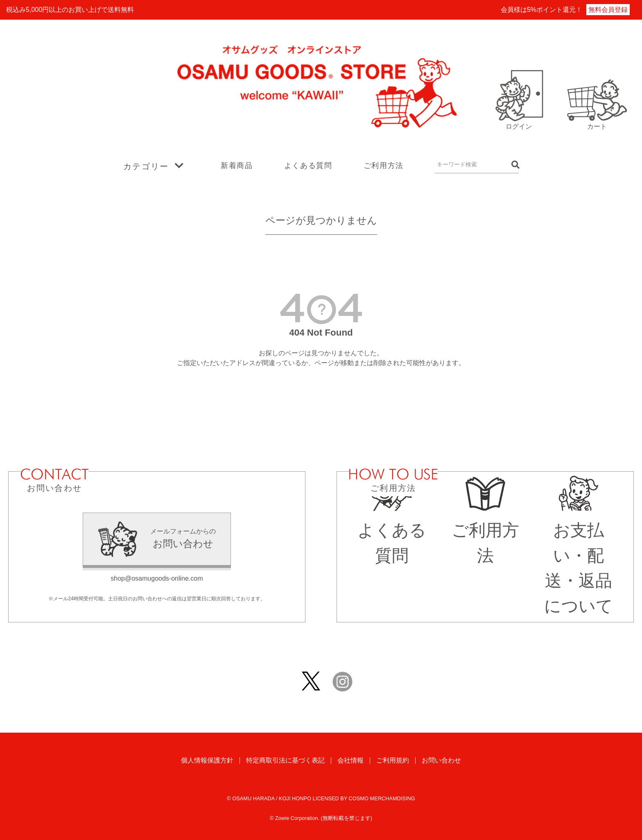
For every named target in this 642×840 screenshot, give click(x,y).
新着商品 (237, 166)
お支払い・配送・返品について (579, 556)
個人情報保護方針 (207, 760)
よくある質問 (308, 166)
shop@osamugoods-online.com (157, 578)
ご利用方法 (384, 166)
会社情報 (350, 760)
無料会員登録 (608, 10)
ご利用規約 (393, 760)
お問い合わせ (441, 760)
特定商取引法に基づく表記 (285, 760)
